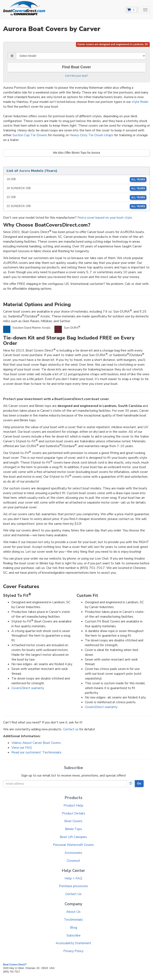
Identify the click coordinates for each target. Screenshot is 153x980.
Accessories (73, 853)
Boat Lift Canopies (73, 837)
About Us (73, 912)
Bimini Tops (73, 829)
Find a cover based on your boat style (105, 218)
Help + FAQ (73, 878)
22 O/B (76, 197)
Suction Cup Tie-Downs (30, 135)
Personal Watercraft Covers (73, 845)
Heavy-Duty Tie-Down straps (91, 135)
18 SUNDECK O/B (76, 188)
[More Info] (131, 784)
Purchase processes (73, 886)
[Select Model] (81, 56)
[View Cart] (132, 10)
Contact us (71, 729)
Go (139, 783)
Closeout (73, 861)
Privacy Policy (73, 951)
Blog (73, 928)
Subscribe (73, 935)
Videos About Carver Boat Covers (36, 743)
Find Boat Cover (76, 67)
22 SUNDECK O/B (76, 206)
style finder (140, 102)
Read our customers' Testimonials (36, 752)
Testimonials (73, 920)
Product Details (73, 813)
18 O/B (76, 180)
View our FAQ (22, 748)
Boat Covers (73, 821)
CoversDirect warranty (28, 688)
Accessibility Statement (73, 943)
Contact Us (73, 894)
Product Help (73, 805)
